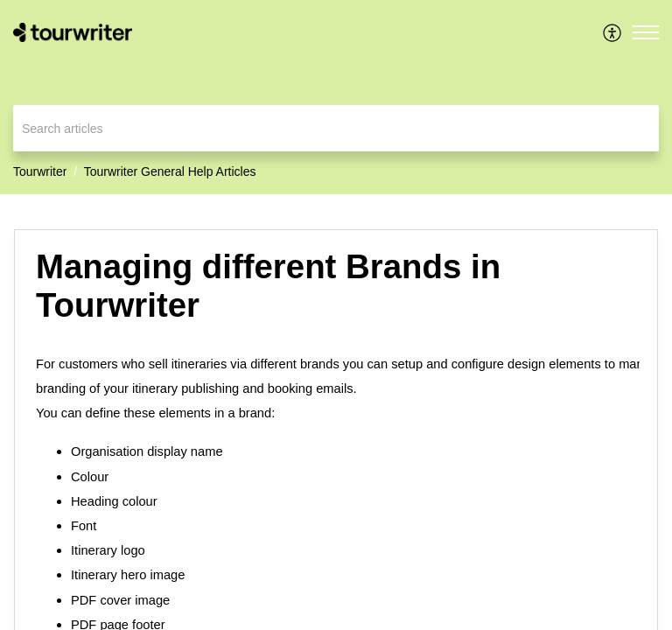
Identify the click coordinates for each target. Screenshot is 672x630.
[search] (336, 128)
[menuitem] (613, 32)
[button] (613, 32)
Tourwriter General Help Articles (170, 171)
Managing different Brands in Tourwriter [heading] (268, 286)
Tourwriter (40, 171)
